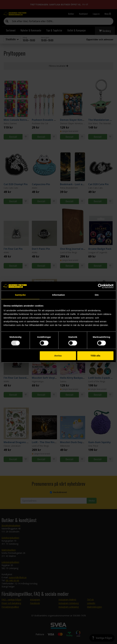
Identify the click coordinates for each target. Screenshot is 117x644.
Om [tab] (97, 295)
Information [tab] (58, 295)
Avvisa (58, 356)
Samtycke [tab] (20, 295)
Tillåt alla (95, 356)
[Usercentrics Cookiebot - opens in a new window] (100, 286)
